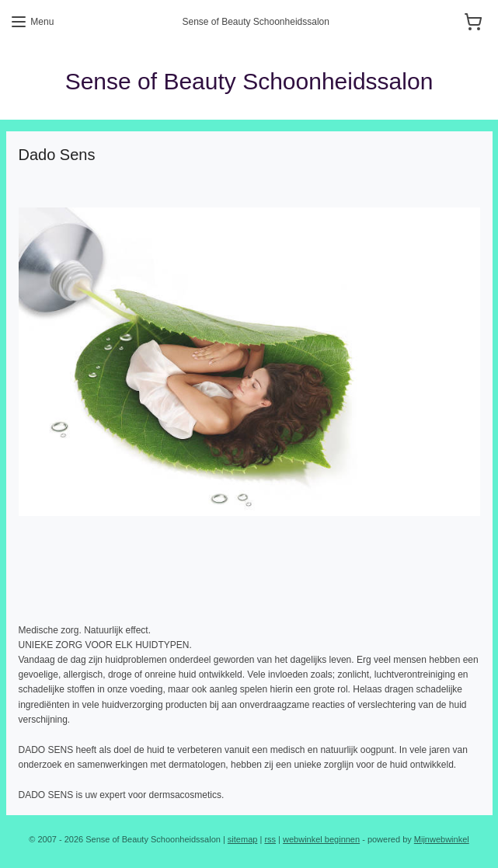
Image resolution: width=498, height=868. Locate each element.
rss (270, 839)
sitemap (243, 839)
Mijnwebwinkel (442, 839)
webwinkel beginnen (321, 839)
